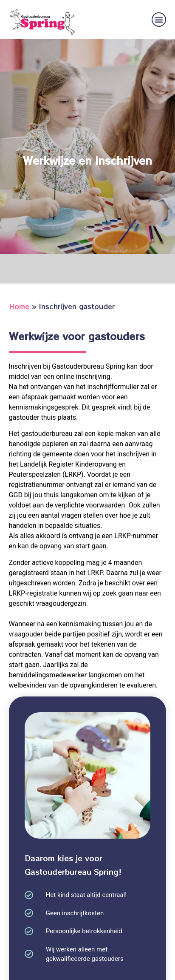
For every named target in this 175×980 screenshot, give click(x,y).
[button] (159, 20)
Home (19, 306)
